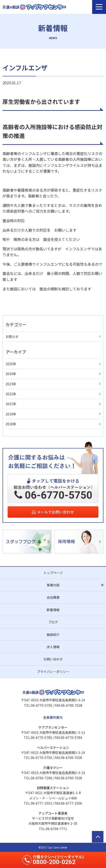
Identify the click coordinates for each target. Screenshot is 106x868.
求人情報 (53, 647)
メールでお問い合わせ (55, 512)
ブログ (53, 622)
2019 (9, 414)
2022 (9, 394)
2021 (9, 404)
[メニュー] (99, 7)
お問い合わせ (53, 659)
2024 (9, 374)
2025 (9, 364)
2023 (9, 384)
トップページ (53, 573)
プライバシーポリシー (53, 672)
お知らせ (12, 336)
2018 (9, 424)
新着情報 (53, 610)
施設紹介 (53, 635)
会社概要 (53, 597)
